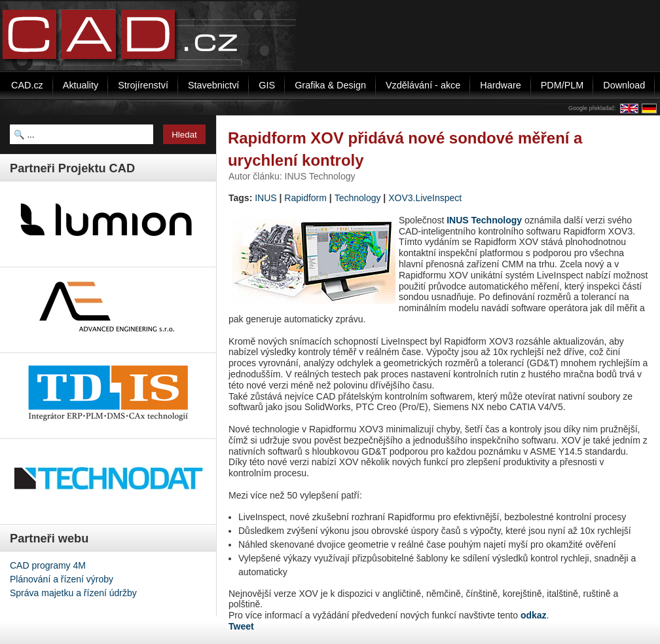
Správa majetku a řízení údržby (73, 593)
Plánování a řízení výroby (62, 579)
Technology (358, 198)
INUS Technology (484, 220)
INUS (266, 198)
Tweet (241, 626)
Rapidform (305, 198)
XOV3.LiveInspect (425, 198)
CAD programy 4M (48, 565)
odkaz (534, 615)
